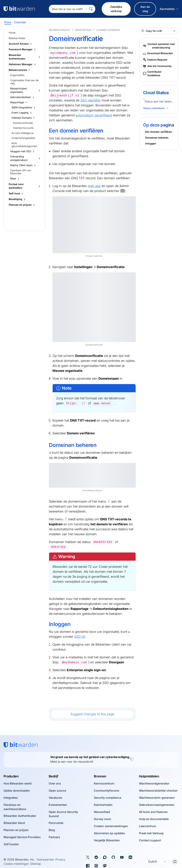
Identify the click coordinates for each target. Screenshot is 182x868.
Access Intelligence (23, 133)
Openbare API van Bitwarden (21, 172)
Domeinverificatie (23, 123)
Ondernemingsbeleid (23, 138)
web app (94, 186)
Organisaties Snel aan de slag (24, 82)
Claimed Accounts (23, 128)
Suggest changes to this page (92, 714)
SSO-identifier (91, 100)
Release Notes (17, 38)
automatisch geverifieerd (94, 115)
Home (12, 33)
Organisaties (17, 75)
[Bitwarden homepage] (21, 745)
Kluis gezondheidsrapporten (24, 145)
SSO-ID (80, 637)
